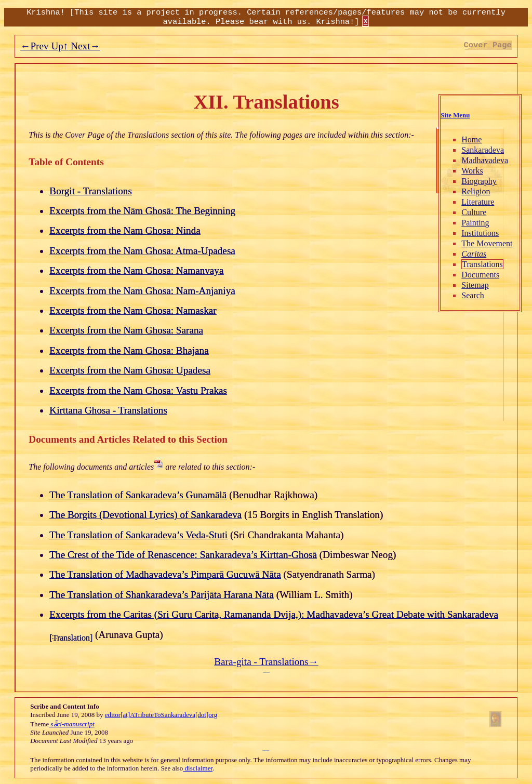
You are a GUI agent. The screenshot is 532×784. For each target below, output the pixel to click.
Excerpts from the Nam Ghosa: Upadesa (130, 370)
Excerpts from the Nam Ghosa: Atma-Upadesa (142, 251)
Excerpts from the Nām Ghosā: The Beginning (142, 211)
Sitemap (475, 285)
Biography (479, 181)
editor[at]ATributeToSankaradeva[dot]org (161, 715)
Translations (482, 264)
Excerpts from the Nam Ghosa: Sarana (126, 330)
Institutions (480, 233)
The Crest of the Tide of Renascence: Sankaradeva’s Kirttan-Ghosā (183, 555)
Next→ (84, 46)
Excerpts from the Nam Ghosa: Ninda (125, 230)
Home (471, 139)
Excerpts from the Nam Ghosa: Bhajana (129, 350)
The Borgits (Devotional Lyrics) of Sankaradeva (145, 515)
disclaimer (198, 768)
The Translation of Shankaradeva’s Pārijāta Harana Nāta (162, 595)
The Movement (487, 243)
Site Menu (455, 115)
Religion (476, 191)
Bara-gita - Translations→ (266, 662)
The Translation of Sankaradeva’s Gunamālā (138, 495)
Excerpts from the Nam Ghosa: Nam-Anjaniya (142, 291)
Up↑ (59, 46)
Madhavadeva (485, 160)
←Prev (34, 46)
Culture (474, 212)
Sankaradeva (483, 150)
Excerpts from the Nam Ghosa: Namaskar (133, 310)
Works (472, 171)
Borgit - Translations (91, 191)
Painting (475, 223)
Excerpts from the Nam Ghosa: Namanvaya (136, 270)
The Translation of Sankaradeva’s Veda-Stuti (138, 535)
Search (473, 295)
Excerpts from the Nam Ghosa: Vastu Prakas (138, 390)
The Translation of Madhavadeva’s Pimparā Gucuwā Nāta (165, 574)
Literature (478, 202)
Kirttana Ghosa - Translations (108, 410)
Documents (480, 275)
